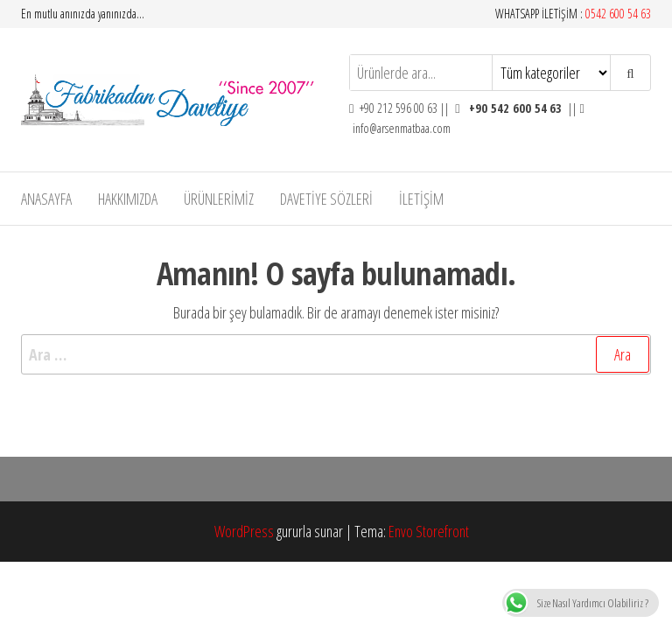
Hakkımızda (128, 199)
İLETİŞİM (421, 199)
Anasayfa (46, 199)
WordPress (244, 531)
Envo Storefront (429, 531)
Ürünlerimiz (219, 199)
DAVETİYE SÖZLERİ (326, 199)
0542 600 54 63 (618, 14)
